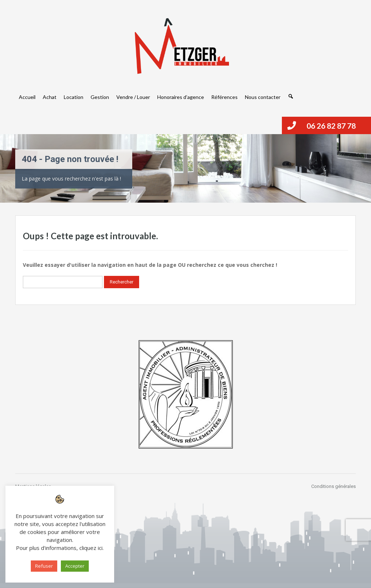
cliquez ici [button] (91, 548)
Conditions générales (334, 486)
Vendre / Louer (133, 97)
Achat (50, 97)
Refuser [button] (44, 566)
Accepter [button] (75, 566)
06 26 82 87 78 (331, 126)
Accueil (27, 97)
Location (74, 97)
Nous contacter (263, 97)
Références (224, 97)
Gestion (100, 97)
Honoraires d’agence (181, 97)
